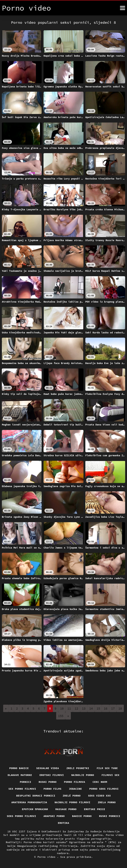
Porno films (52, 789)
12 (77, 708)
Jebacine (75, 789)
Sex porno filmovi (22, 789)
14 (91, 708)
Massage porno (66, 809)
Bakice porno (82, 816)
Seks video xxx (99, 796)
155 (61, 716)
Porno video (47, 857)
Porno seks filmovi (104, 789)
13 (84, 708)
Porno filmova (75, 782)
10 (62, 708)
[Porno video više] (123, 8)
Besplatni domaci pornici (36, 796)
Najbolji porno (83, 775)
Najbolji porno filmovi (72, 802)
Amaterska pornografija (29, 802)
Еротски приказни (35, 809)
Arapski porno (54, 816)
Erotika (63, 823)
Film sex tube (107, 768)
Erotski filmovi (52, 775)
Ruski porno (48, 782)
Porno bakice (19, 768)
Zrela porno (107, 802)
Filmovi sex (110, 775)
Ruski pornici (110, 816)
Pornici (26, 782)
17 (113, 708)
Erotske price (95, 809)
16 (106, 708)
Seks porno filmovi (22, 816)
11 (69, 708)
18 (120, 708)
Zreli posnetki (78, 768)
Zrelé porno (72, 796)
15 (98, 708)
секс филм (100, 782)
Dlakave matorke (20, 775)
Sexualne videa (48, 768)
